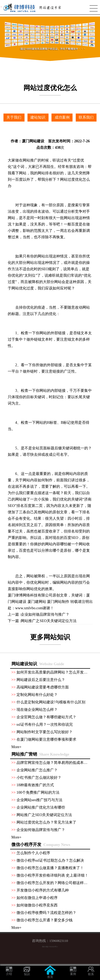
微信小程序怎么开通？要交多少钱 (45, 920)
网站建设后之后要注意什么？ (41, 680)
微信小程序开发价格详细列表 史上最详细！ (53, 875)
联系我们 (86, 117)
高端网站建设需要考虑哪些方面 (43, 687)
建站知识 (38, 117)
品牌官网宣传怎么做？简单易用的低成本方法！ (56, 763)
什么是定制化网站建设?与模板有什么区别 (51, 702)
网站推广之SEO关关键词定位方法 (49, 621)
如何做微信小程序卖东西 (37, 905)
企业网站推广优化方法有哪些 (41, 807)
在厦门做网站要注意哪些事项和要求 (46, 739)
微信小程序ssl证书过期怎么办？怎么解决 (50, 860)
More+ (17, 747)
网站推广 (30, 160)
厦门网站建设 (33, 141)
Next (98, 36)
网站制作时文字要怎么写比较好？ (45, 732)
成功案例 (62, 117)
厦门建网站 (37, 602)
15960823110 (59, 941)
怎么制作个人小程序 (33, 853)
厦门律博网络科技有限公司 (30, 595)
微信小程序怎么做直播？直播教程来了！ (50, 868)
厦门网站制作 (58, 602)
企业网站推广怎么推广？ (37, 770)
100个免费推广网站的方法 (38, 793)
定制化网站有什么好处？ (37, 695)
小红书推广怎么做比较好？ (39, 778)
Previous (2, 36)
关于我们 (14, 117)
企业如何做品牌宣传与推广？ (45, 614)
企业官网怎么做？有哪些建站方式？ (46, 717)
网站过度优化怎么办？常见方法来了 (46, 822)
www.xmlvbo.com (29, 608)
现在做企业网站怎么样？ (37, 710)
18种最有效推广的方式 (35, 785)
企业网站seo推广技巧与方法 (40, 800)
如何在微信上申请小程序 (37, 898)
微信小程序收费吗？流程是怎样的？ (46, 913)
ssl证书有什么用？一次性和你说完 (45, 725)
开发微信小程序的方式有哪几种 (43, 890)
